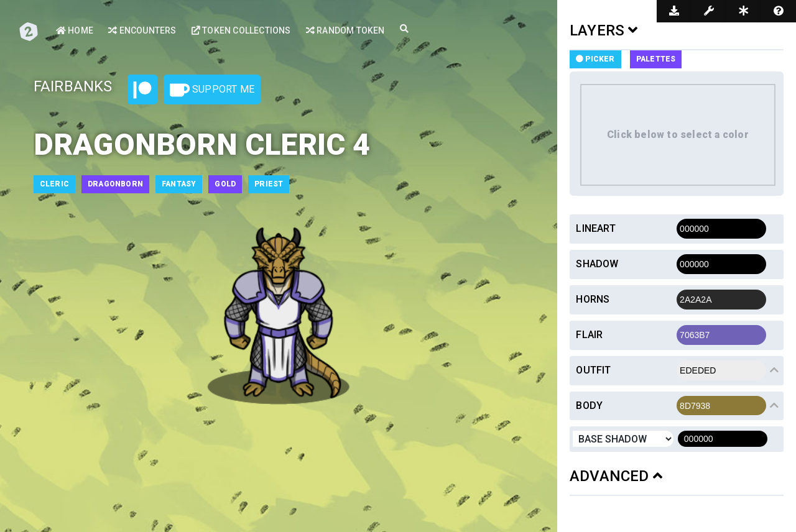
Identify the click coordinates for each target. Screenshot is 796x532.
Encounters (142, 30)
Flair (589, 335)
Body (589, 406)
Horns (593, 299)
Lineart (595, 228)
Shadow (597, 264)
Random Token (345, 30)
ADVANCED (616, 476)
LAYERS (604, 30)
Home (75, 30)
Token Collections (241, 30)
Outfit (593, 370)
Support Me (212, 90)
